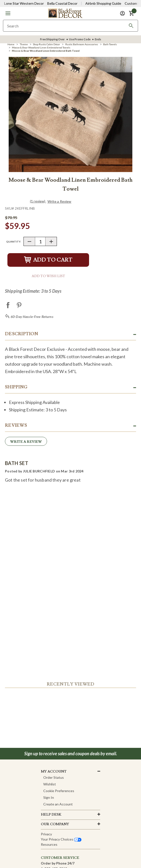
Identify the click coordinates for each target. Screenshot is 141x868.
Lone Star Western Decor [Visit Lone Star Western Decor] (24, 3)
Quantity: (14, 242)
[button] (8, 13)
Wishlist (50, 784)
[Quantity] (40, 241)
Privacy (46, 834)
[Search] (131, 26)
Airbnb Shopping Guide (103, 3)
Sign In (49, 797)
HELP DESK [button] (51, 815)
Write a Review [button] (59, 201)
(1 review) (38, 201)
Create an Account (58, 804)
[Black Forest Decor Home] (65, 13)
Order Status (54, 777)
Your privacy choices (61, 839)
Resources (49, 844)
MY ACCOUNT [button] (54, 772)
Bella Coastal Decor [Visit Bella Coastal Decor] (62, 3)
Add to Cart (48, 260)
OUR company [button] (55, 824)
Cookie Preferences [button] (59, 791)
